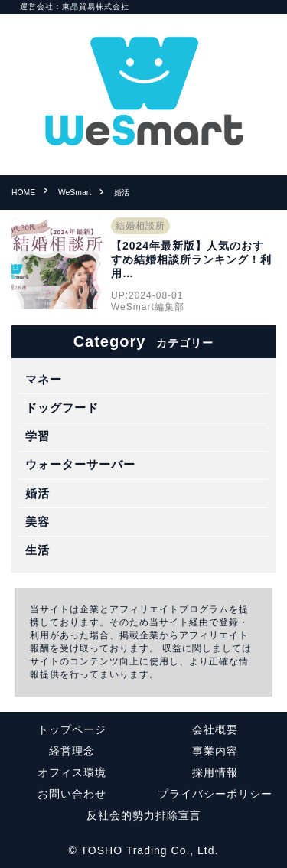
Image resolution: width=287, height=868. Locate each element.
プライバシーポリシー (215, 794)
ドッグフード (62, 408)
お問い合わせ (72, 794)
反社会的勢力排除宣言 (144, 815)
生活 (38, 550)
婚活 (38, 493)
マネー (44, 379)
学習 (38, 436)
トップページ (72, 729)
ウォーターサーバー (80, 464)
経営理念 (72, 751)
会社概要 (215, 729)
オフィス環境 (72, 772)
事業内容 (215, 751)
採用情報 (215, 772)
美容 (38, 522)
